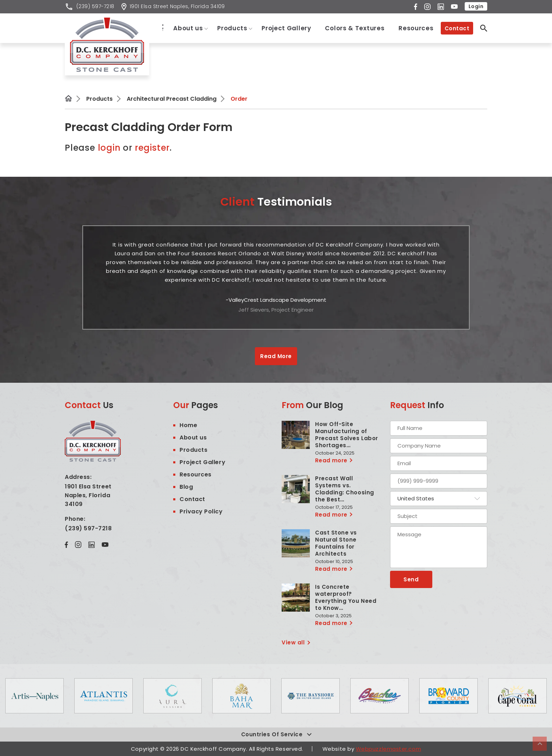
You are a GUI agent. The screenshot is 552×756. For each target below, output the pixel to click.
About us (189, 28)
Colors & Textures (355, 28)
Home (159, 27)
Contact (457, 28)
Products (232, 28)
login (111, 148)
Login (476, 6)
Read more (331, 460)
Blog (186, 487)
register (152, 148)
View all (293, 642)
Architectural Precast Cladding (172, 99)
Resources (416, 28)
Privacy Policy (201, 511)
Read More (276, 356)
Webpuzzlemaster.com (388, 749)
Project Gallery (286, 28)
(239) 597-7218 (88, 528)
